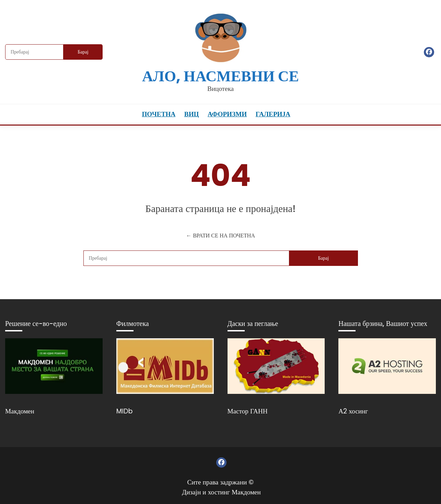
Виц (192, 114)
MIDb (125, 411)
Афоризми (227, 114)
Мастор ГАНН (248, 411)
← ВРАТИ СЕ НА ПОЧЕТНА (220, 236)
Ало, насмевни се (220, 76)
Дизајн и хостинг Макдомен (221, 492)
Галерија (273, 114)
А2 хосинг (353, 411)
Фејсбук (429, 52)
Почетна (159, 114)
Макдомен (20, 411)
